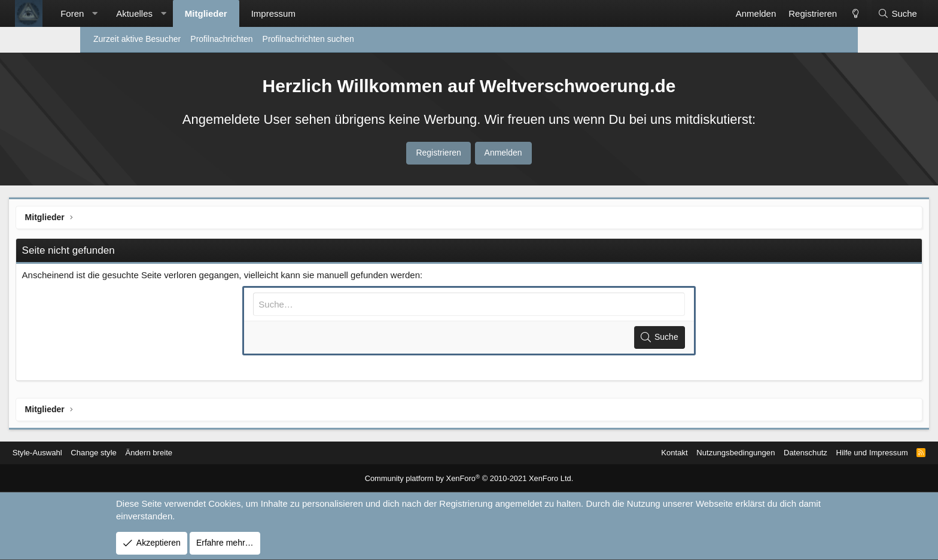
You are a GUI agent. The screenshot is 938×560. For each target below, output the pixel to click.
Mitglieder (277, 13)
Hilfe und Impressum (789, 453)
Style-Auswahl (118, 453)
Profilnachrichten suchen (308, 39)
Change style (178, 453)
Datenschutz (719, 453)
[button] (166, 13)
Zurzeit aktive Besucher (137, 39)
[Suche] (826, 13)
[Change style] (784, 13)
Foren (143, 13)
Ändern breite (236, 453)
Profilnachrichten (221, 39)
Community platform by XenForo (469, 479)
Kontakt (579, 453)
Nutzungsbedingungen (645, 453)
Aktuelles (205, 13)
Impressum (345, 13)
